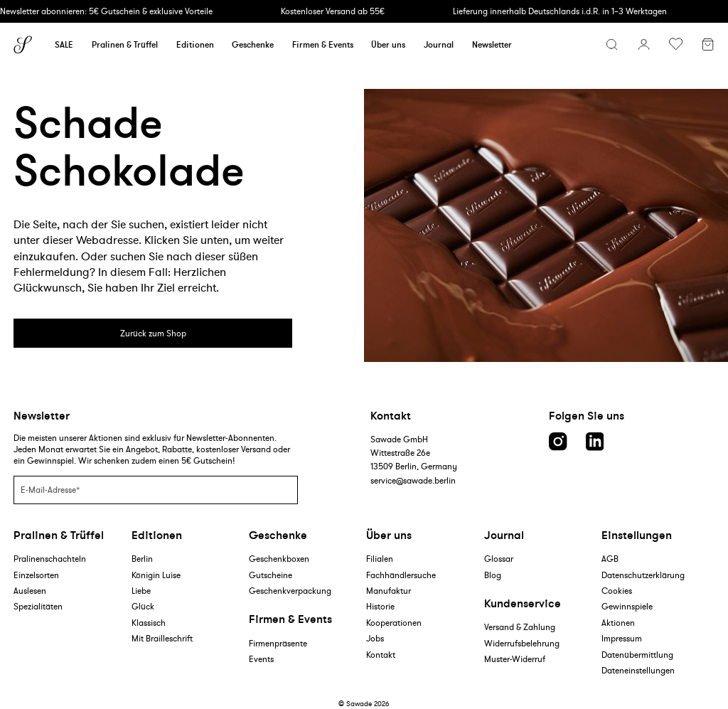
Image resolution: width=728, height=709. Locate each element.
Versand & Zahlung (520, 627)
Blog (493, 575)
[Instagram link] (558, 442)
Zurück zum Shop (153, 333)
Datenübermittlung (637, 655)
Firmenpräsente (278, 643)
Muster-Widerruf (515, 659)
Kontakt (381, 655)
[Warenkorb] (708, 46)
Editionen (195, 44)
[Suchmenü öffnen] (612, 44)
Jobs (375, 638)
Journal (439, 44)
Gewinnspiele (627, 606)
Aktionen (618, 623)
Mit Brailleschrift (162, 638)
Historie (380, 606)
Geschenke (253, 44)
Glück (143, 606)
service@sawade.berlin (413, 480)
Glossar (499, 559)
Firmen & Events (323, 44)
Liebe (141, 591)
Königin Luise (156, 575)
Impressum (622, 638)
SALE (64, 44)
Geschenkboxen (279, 559)
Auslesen (30, 591)
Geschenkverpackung (290, 591)
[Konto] (644, 44)
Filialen (380, 559)
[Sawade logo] (23, 45)
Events (261, 659)
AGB (610, 559)
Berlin (142, 559)
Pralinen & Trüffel (125, 44)
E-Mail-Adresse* (50, 489)
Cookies (617, 591)
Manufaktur (389, 591)
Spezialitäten (38, 606)
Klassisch (149, 623)
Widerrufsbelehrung (522, 643)
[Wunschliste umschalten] (676, 44)
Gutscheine (271, 575)
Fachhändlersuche (401, 575)
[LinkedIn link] (595, 442)
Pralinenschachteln (50, 559)
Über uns (388, 44)
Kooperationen (394, 623)
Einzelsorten (36, 575)
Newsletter (492, 44)
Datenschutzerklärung (643, 575)
